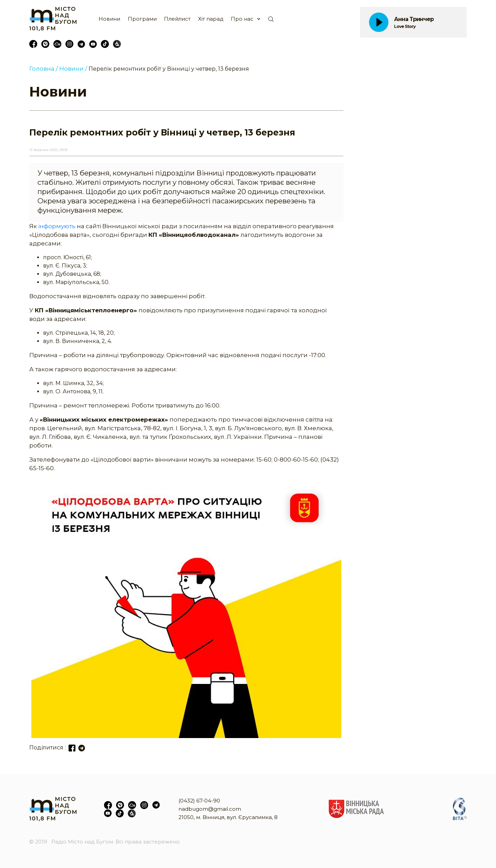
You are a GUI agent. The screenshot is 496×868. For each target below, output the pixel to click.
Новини (109, 19)
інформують (57, 226)
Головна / (44, 69)
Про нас (242, 19)
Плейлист (177, 19)
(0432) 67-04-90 (199, 801)
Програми (142, 19)
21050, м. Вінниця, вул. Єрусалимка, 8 (228, 817)
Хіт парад (211, 19)
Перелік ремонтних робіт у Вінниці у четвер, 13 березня (169, 69)
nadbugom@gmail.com (210, 809)
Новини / (73, 69)
